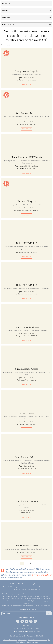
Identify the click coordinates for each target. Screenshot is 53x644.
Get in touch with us (42, 575)
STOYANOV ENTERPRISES (42, 606)
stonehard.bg (19, 631)
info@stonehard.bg (33, 631)
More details (27, 85)
